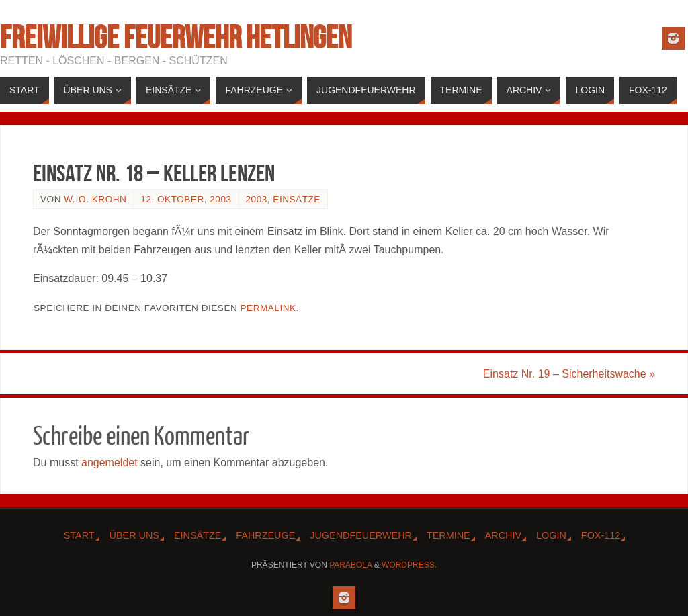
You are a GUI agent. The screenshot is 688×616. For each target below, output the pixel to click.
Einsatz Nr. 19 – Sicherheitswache (569, 374)
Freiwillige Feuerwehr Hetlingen (176, 38)
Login (551, 535)
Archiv (503, 535)
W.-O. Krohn (95, 199)
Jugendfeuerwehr (361, 535)
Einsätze (296, 199)
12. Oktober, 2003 (186, 199)
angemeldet (110, 463)
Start (79, 535)
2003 (257, 199)
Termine (448, 535)
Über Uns (134, 535)
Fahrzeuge (265, 535)
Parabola (350, 565)
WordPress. (409, 565)
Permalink (268, 308)
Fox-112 (601, 535)
